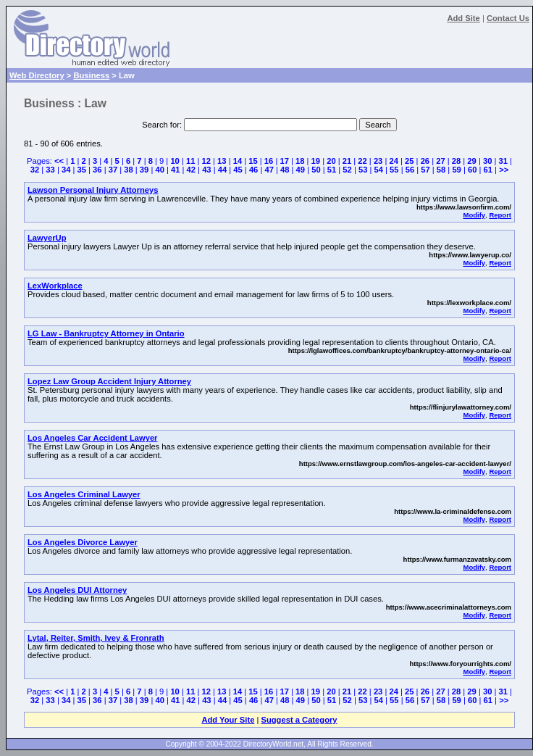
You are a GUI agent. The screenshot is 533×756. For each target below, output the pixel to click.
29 (471, 161)
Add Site (463, 18)
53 (363, 170)
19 (316, 161)
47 (269, 170)
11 (190, 161)
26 (425, 161)
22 (362, 161)
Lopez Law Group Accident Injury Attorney (109, 381)
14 (238, 161)
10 (175, 161)
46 (253, 170)
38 (128, 170)
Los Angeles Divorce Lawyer (83, 542)
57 (425, 170)
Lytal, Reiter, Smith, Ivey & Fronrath (96, 638)
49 (301, 170)
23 (378, 161)
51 (332, 170)
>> (504, 170)
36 (97, 170)
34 (66, 170)
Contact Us (508, 18)
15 (253, 161)
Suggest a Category (299, 720)
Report (500, 215)
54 (379, 170)
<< (59, 161)
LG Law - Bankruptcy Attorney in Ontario (106, 333)
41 (175, 170)
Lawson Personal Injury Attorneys (93, 190)
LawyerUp (47, 238)
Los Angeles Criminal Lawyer (84, 494)
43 (206, 170)
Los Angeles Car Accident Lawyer (92, 438)
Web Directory (37, 75)
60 (472, 170)
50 (316, 170)
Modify (474, 215)
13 (222, 161)
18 (300, 161)
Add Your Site (228, 720)
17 (284, 161)
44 (222, 170)
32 (35, 170)
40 (159, 170)
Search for (161, 125)
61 (488, 170)
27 (440, 161)
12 (206, 161)
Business (91, 75)
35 (82, 170)
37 (113, 170)
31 (503, 161)
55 (394, 170)
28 (456, 161)
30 (487, 161)
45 (238, 170)
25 (409, 161)
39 (144, 170)
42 (191, 170)
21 (347, 161)
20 (331, 161)
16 (269, 161)
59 (456, 170)
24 (393, 161)
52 (347, 170)
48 (285, 170)
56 (410, 170)
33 (50, 170)
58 (441, 170)
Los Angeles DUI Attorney (77, 590)
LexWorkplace (55, 286)
